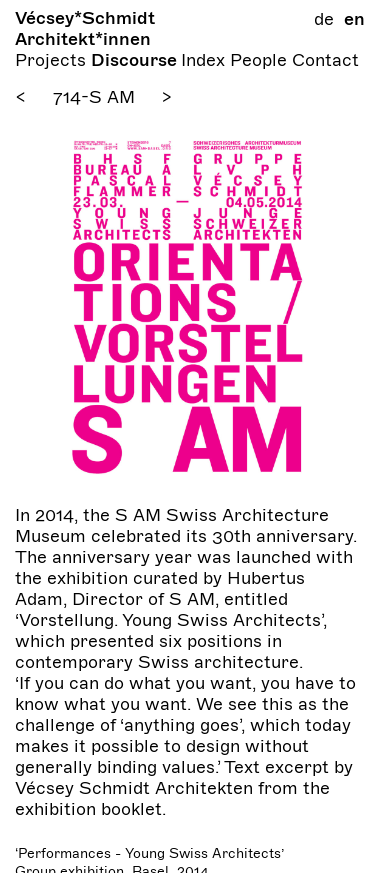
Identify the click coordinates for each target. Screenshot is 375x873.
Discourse (136, 60)
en (354, 19)
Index (205, 60)
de (324, 19)
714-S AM (94, 97)
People (261, 60)
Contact (325, 60)
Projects (53, 60)
